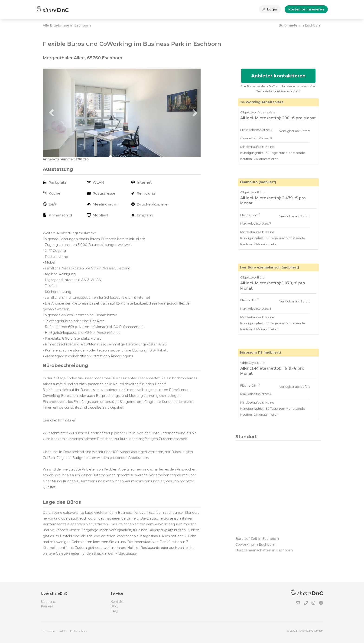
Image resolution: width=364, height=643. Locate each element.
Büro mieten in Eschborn (300, 25)
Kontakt (117, 602)
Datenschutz (79, 631)
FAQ (114, 611)
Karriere (47, 606)
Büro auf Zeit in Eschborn (257, 539)
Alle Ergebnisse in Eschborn (67, 25)
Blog (114, 606)
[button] (55, 113)
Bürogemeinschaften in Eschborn (264, 550)
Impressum (49, 631)
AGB (63, 631)
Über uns (48, 602)
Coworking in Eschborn (255, 544)
